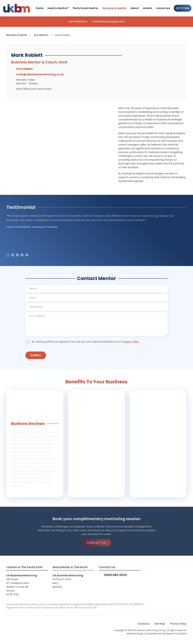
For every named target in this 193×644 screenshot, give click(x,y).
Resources (163, 8)
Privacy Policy (131, 342)
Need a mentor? (58, 8)
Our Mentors (78, 21)
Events (148, 8)
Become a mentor (115, 8)
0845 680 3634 (115, 575)
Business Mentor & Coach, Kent (39, 62)
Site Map (160, 624)
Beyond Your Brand (176, 634)
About (135, 8)
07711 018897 (24, 69)
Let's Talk (183, 8)
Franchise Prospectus (108, 21)
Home (40, 8)
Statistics (144, 624)
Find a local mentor (86, 8)
